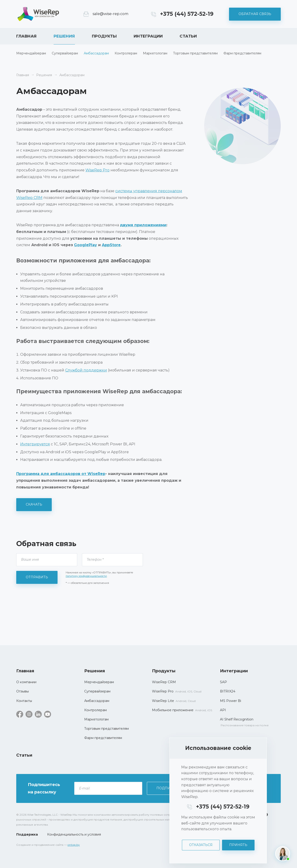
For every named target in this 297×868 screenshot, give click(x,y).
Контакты (24, 701)
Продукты (104, 36)
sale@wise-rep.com (110, 14)
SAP (223, 682)
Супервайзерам (65, 53)
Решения (64, 36)
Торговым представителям (195, 53)
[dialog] (218, 800)
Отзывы (23, 691)
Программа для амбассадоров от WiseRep (61, 474)
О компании (26, 682)
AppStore (111, 245)
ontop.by (74, 845)
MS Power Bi (231, 701)
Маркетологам (155, 53)
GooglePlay (86, 245)
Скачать (34, 504)
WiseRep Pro (97, 170)
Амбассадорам (96, 53)
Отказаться (201, 845)
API (223, 710)
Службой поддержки (86, 370)
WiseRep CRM (38, 14)
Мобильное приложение (173, 710)
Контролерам (126, 53)
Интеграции (148, 36)
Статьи (188, 36)
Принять (238, 845)
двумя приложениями (143, 225)
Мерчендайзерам (31, 53)
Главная (26, 36)
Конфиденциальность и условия (74, 834)
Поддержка (27, 834)
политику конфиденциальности (86, 576)
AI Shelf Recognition (237, 719)
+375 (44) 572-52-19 (187, 14)
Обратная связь (255, 14)
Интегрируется (35, 444)
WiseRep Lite (163, 701)
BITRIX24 (228, 691)
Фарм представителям (242, 53)
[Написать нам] (283, 854)
